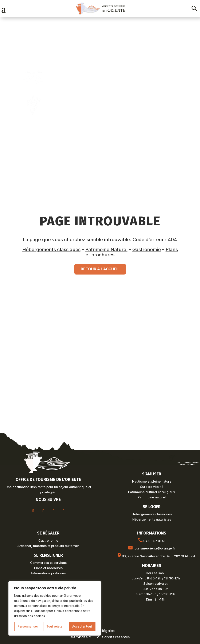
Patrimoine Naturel (106, 249)
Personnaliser (28, 626)
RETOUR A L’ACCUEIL (100, 269)
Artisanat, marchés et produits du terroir (48, 546)
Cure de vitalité (152, 487)
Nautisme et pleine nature (152, 481)
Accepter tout (82, 626)
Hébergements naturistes (152, 519)
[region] (55, 608)
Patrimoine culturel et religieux (152, 492)
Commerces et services (48, 563)
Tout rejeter (55, 626)
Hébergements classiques (51, 249)
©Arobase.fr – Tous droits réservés (100, 637)
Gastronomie (147, 249)
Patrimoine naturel (152, 497)
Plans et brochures (48, 568)
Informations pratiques (48, 573)
